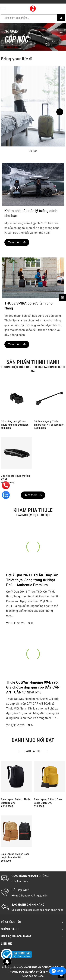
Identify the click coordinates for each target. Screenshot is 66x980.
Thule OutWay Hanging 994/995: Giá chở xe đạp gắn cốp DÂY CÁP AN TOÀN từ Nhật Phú (33, 687)
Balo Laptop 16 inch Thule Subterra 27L (15, 801)
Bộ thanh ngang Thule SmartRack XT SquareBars (49, 423)
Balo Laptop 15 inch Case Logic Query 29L (48, 801)
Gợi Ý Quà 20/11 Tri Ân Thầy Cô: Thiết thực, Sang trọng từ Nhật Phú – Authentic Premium (32, 580)
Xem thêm (17, 242)
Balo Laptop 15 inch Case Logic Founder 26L (15, 856)
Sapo (41, 976)
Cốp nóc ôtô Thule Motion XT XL (15, 478)
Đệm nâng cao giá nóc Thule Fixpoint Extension (15, 423)
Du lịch (33, 151)
